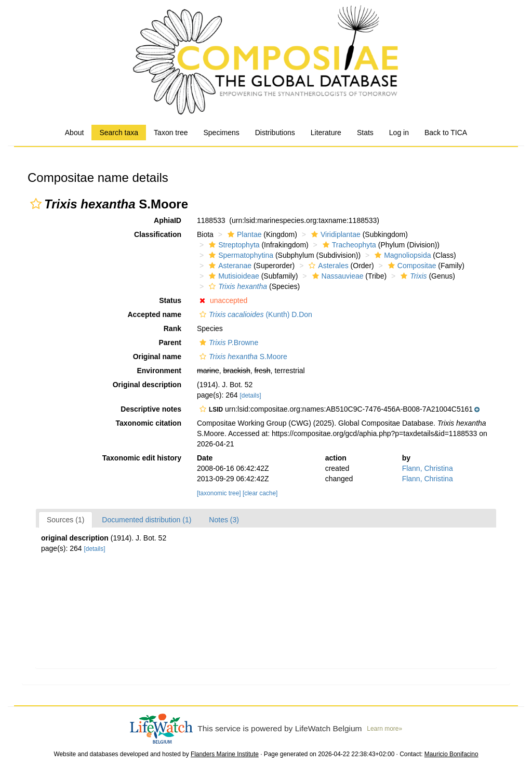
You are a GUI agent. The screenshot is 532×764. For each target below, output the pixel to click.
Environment (159, 371)
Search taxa (119, 133)
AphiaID (168, 220)
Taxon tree (171, 133)
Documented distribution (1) (147, 520)
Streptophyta (233, 245)
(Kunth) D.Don (255, 314)
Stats (365, 133)
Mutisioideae (233, 276)
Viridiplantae (335, 234)
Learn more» (384, 729)
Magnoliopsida (401, 255)
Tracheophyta (348, 245)
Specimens (221, 133)
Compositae (411, 266)
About (75, 133)
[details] (250, 396)
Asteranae (229, 266)
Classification (158, 234)
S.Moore (242, 357)
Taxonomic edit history (142, 458)
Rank (172, 328)
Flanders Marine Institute (225, 754)
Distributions (275, 133)
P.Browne (228, 343)
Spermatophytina (240, 255)
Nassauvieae (337, 276)
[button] (36, 204)
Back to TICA (446, 133)
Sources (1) (65, 520)
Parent (170, 343)
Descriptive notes (151, 409)
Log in (399, 133)
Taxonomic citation (148, 423)
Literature (326, 133)
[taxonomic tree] (219, 493)
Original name (157, 357)
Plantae (243, 234)
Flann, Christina (428, 468)
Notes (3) (224, 520)
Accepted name (155, 314)
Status (170, 300)
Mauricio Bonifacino (451, 754)
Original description (147, 385)
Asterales (327, 266)
